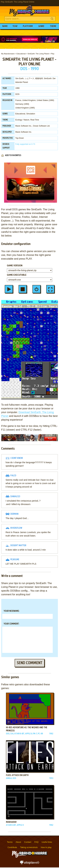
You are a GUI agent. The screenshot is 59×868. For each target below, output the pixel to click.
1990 (18, 88)
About (18, 842)
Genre (41, 26)
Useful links (47, 842)
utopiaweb (30, 863)
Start (9, 289)
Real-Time (35, 120)
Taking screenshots (29, 847)
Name (5, 26)
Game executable (17, 275)
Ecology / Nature (22, 120)
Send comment (30, 663)
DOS (17, 94)
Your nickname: (11, 611)
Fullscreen (50, 289)
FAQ (36, 842)
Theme (53, 26)
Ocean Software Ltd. (41, 126)
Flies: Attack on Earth (17, 775)
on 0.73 (25, 144)
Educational (20, 114)
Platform (28, 26)
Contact (28, 842)
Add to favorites (13, 155)
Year (15, 26)
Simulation (31, 114)
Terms (10, 842)
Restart (37, 289)
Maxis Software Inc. (24, 126)
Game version (15, 266)
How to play (46, 847)
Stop (23, 289)
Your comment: (11, 624)
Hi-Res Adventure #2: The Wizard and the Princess (27, 729)
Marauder (11, 822)
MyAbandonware (30, 10)
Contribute (12, 847)
